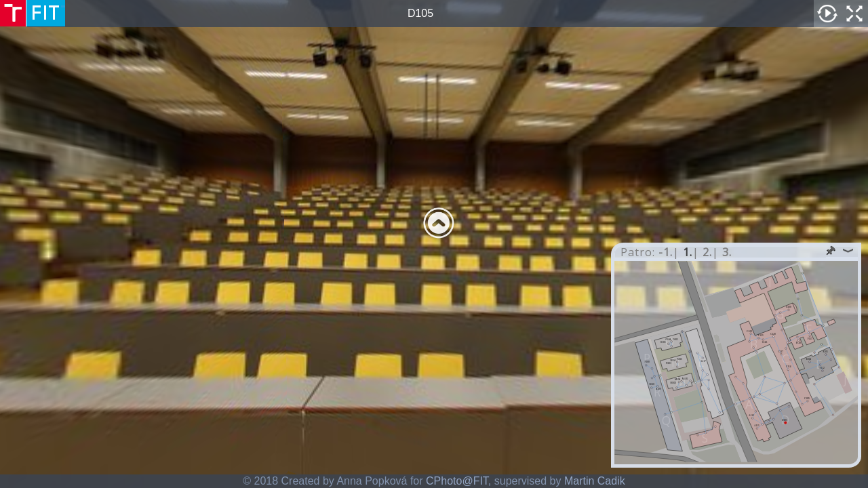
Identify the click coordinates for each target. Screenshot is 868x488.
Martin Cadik (595, 481)
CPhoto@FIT (457, 481)
